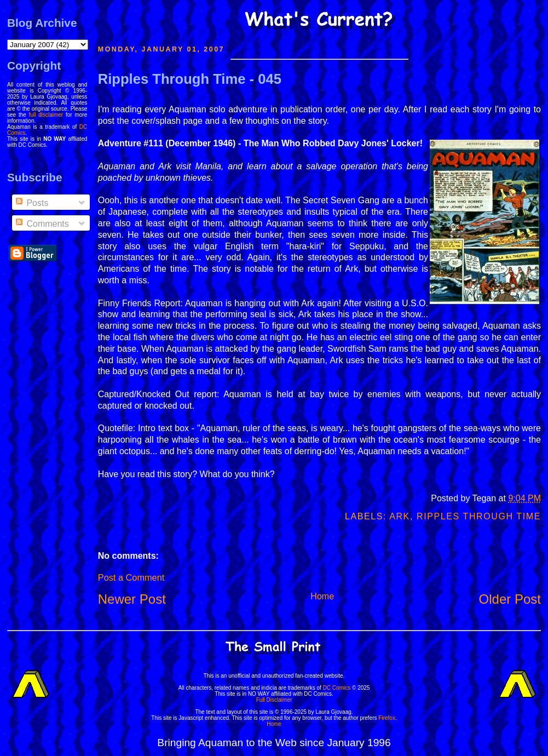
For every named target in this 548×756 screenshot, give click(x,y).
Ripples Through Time (479, 516)
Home (322, 596)
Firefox (387, 718)
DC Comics (337, 688)
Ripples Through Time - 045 (190, 79)
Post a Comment (131, 577)
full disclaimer (46, 115)
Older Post (510, 599)
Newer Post (132, 599)
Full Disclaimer (274, 700)
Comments (42, 224)
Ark (400, 516)
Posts (31, 203)
